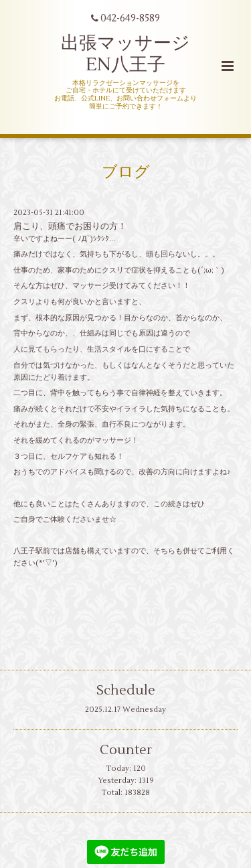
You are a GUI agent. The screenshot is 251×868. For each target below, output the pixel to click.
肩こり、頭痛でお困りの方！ (70, 226)
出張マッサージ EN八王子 (125, 54)
